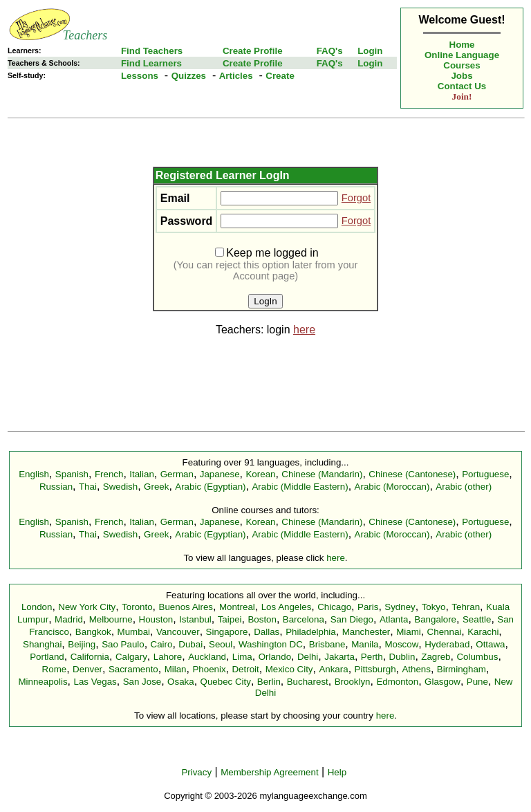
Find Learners (151, 63)
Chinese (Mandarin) (322, 474)
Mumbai (134, 632)
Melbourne (111, 619)
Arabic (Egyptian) (210, 487)
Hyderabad (447, 644)
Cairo (162, 644)
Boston (262, 619)
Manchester (366, 632)
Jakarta (339, 657)
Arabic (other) (464, 487)
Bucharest (308, 682)
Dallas (267, 632)
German (177, 474)
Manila (365, 644)
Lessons (140, 76)
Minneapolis (43, 682)
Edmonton (397, 682)
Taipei (230, 619)
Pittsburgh (375, 669)
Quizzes (189, 76)
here (304, 330)
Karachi (483, 632)
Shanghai (42, 644)
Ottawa (490, 644)
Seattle (477, 619)
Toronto (137, 607)
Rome (55, 669)
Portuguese (485, 474)
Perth (372, 657)
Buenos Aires (186, 607)
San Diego (352, 619)
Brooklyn (353, 682)
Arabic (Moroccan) (392, 487)
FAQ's (330, 51)
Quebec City (226, 682)
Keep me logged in (267, 253)
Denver (87, 669)
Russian (56, 487)
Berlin (269, 682)
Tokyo (434, 607)
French (109, 474)
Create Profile (253, 51)
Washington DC (271, 644)
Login (370, 51)
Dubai (190, 644)
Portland (47, 657)
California (90, 657)
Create (280, 76)
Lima (242, 657)
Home (462, 45)
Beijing (82, 644)
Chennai (445, 632)
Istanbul (195, 619)
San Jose (142, 682)
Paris (368, 607)
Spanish (72, 474)
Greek (156, 487)
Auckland (207, 657)
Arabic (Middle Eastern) (300, 487)
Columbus (477, 657)
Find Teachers (152, 51)
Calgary (131, 657)
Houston (156, 619)
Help (337, 772)
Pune (477, 682)
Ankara (333, 669)
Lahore (168, 657)
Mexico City (289, 669)
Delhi (308, 657)
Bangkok (93, 632)
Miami (409, 632)
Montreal (237, 607)
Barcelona (304, 619)
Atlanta (394, 619)
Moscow (401, 644)
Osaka (181, 682)
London (37, 607)
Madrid (69, 619)
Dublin (402, 657)
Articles (236, 76)
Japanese (220, 474)
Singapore (227, 632)
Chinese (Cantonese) (412, 474)
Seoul (221, 644)
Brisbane (327, 644)
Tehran (466, 607)
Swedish (120, 487)
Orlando (275, 657)
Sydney (400, 607)
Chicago (334, 607)
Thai (88, 487)
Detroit (245, 669)
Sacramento (133, 669)
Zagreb (436, 657)
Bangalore (435, 619)
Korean (260, 474)
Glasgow (442, 682)
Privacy (196, 772)
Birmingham (462, 669)
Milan (176, 669)
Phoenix (209, 669)
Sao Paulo (123, 644)
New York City (87, 607)
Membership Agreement (270, 772)
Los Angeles (287, 607)
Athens (416, 669)
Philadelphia (311, 632)
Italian (142, 474)
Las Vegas (95, 682)
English (34, 474)
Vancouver (178, 632)
